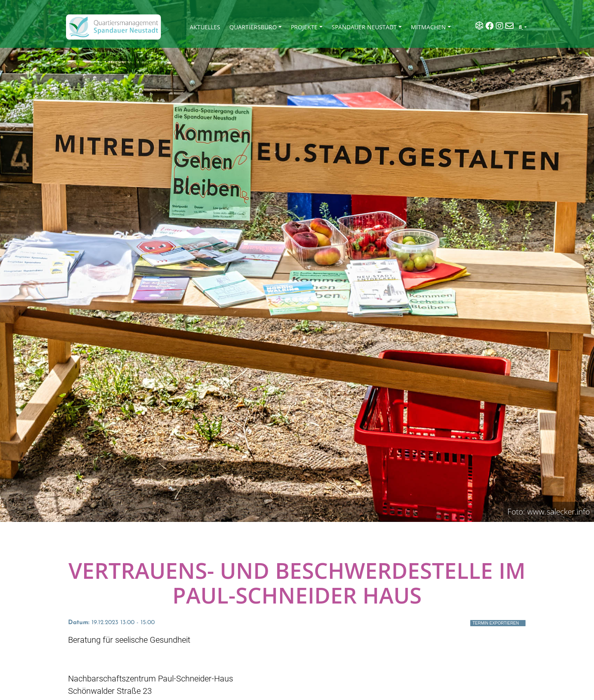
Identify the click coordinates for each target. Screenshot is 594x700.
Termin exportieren (496, 623)
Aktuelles (205, 27)
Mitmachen (428, 27)
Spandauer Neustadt (364, 27)
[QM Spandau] (113, 27)
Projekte (304, 27)
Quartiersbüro (253, 27)
